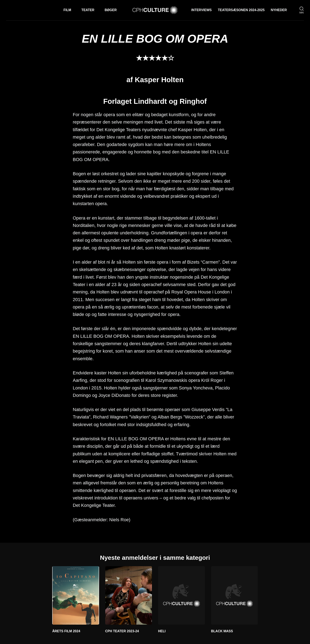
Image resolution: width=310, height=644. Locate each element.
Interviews (201, 10)
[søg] (302, 10)
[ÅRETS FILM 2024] (76, 595)
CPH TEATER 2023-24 (122, 631)
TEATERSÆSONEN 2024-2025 (241, 10)
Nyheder (279, 10)
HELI (162, 631)
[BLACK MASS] (235, 595)
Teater (88, 10)
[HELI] (182, 595)
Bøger (111, 10)
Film (67, 10)
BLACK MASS (222, 631)
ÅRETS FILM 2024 (66, 631)
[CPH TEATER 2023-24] (129, 595)
